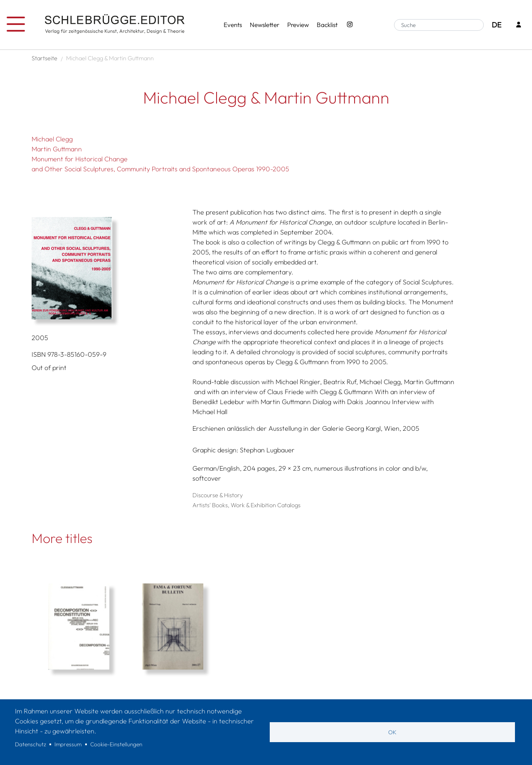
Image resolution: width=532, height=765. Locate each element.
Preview (298, 25)
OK (392, 732)
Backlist (327, 25)
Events (233, 25)
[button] (109, 268)
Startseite (44, 58)
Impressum (68, 744)
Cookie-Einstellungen (116, 744)
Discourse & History (218, 495)
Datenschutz (31, 744)
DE (496, 25)
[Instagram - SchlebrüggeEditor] (350, 25)
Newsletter (265, 25)
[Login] (519, 25)
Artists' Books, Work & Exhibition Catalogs (246, 505)
